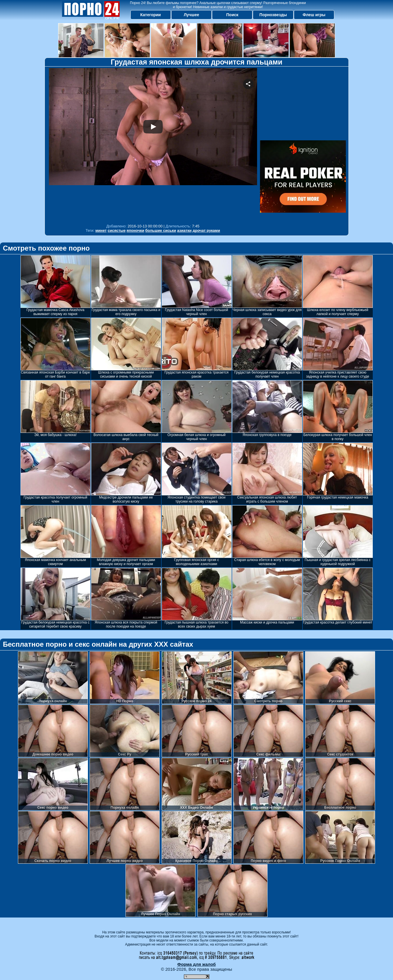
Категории (151, 15)
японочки (135, 230)
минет (101, 230)
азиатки (184, 230)
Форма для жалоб (196, 964)
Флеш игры (314, 15)
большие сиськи (161, 230)
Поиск (232, 15)
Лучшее (191, 15)
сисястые (117, 230)
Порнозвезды (273, 15)
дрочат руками (206, 230)
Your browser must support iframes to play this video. (153, 145)
